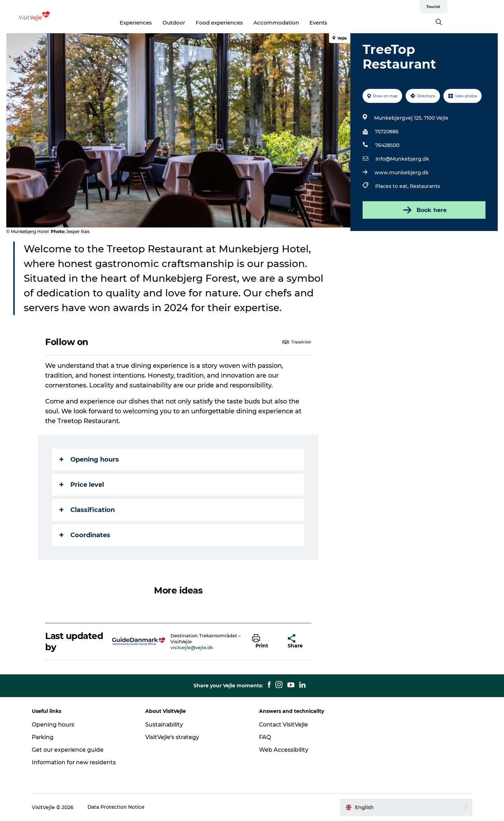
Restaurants (425, 186)
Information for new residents (78, 762)
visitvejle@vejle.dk (192, 647)
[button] (265, 641)
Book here (423, 210)
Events (347, 23)
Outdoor (202, 23)
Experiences (164, 23)
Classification (87, 510)
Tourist (490, 7)
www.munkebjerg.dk (401, 173)
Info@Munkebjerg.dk (402, 159)
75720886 (386, 132)
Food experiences (248, 23)
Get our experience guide (71, 750)
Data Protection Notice (120, 807)
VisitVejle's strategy (174, 737)
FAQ (265, 737)
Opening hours (90, 459)
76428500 (387, 145)
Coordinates (85, 535)
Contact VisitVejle (284, 725)
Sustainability (166, 725)
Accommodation (305, 23)
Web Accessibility (284, 750)
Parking (46, 737)
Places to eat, (392, 186)
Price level (82, 485)
